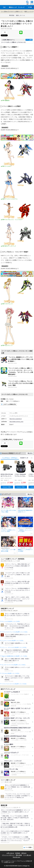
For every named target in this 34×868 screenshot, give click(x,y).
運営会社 (24, 853)
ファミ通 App (7, 3)
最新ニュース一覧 (29, 12)
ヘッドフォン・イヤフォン (10, 458)
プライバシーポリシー (8, 855)
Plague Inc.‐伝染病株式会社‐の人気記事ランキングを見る (14, 656)
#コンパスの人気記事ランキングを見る (11, 621)
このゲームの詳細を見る (9, 404)
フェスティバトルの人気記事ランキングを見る (13, 641)
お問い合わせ (10, 853)
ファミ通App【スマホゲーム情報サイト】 (12, 12)
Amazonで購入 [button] (7, 487)
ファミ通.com (27, 855)
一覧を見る (30, 453)
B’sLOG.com (16, 857)
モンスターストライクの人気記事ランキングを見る (14, 665)
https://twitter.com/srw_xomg (16, 422)
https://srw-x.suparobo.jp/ (16, 419)
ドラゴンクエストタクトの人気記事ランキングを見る (14, 684)
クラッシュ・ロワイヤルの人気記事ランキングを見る (14, 647)
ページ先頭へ (29, 847)
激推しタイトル (20, 15)
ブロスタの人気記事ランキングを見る (11, 673)
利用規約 (18, 853)
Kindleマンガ (24, 458)
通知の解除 (19, 855)
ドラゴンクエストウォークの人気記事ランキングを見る (15, 632)
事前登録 (12, 15)
